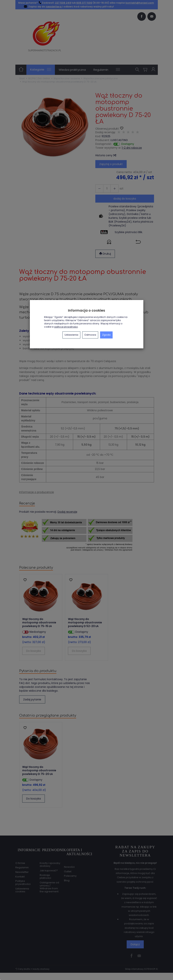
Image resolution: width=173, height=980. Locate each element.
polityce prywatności (66, 327)
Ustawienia (71, 335)
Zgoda (106, 335)
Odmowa (90, 335)
